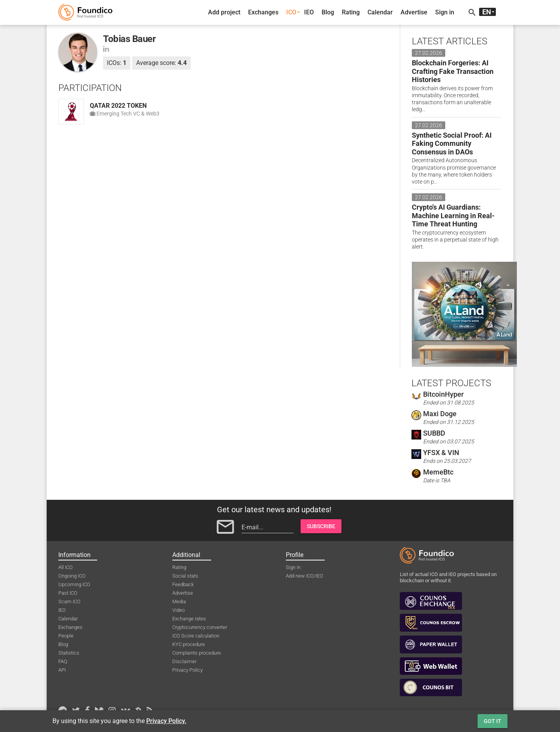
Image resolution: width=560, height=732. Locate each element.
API (62, 670)
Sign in (445, 12)
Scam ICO (69, 602)
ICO (291, 12)
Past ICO (68, 593)
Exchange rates (189, 619)
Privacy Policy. (166, 721)
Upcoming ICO (74, 584)
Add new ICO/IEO (304, 576)
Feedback (183, 584)
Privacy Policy (187, 670)
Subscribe (321, 526)
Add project (224, 12)
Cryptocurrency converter (200, 627)
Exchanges (263, 12)
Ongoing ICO (72, 576)
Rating (351, 12)
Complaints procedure (197, 653)
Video (178, 610)
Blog (328, 12)
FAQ (63, 661)
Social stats (185, 576)
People (66, 636)
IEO (309, 12)
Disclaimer (184, 661)
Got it (493, 721)
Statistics (69, 653)
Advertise (414, 12)
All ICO (66, 567)
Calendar (380, 12)
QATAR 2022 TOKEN (118, 106)
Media (179, 602)
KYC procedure (189, 644)
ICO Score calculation (196, 636)
